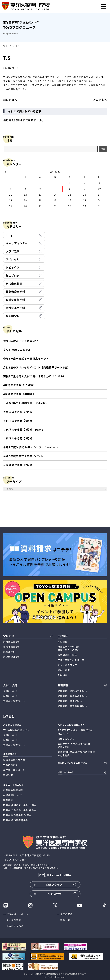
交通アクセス (54, 885)
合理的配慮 (66, 914)
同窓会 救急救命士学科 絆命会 (20, 810)
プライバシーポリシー (19, 914)
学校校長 (63, 642)
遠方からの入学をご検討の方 (73, 763)
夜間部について (66, 739)
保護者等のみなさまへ (15, 760)
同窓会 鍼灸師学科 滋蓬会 (17, 815)
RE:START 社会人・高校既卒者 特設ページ (75, 732)
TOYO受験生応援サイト (16, 730)
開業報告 (8, 800)
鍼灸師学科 (13, 316)
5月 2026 (55, 172)
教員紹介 (63, 675)
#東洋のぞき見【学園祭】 (19, 394)
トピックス (13, 267)
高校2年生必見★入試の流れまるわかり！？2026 (34, 376)
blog (9, 235)
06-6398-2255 (17, 860)
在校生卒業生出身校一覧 (71, 660)
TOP (9, 46)
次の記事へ (100, 100)
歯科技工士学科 (15, 308)
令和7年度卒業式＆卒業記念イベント (26, 358)
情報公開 (65, 920)
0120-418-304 (59, 875)
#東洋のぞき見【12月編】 (20, 385)
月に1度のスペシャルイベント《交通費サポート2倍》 (37, 367)
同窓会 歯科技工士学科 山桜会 (20, 805)
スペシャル (13, 259)
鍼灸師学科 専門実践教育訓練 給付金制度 (74, 745)
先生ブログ (13, 275)
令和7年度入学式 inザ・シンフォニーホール (31, 447)
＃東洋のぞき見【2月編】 (20, 465)
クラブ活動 (13, 251)
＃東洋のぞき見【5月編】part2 (23, 429)
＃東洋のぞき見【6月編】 (19, 421)
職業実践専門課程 (67, 655)
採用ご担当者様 (66, 772)
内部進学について (13, 795)
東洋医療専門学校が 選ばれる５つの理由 (69, 648)
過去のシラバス (15, 926)
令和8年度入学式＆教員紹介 (21, 341)
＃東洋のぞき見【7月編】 (19, 412)
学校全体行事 (14, 284)
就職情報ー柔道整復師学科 (72, 706)
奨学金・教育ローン (14, 701)
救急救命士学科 (15, 292)
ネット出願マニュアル (17, 350)
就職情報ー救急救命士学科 (72, 696)
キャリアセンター (17, 243)
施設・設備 (64, 670)
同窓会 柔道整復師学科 (16, 820)
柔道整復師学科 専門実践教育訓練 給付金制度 (76, 754)
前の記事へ (10, 100)
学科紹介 (9, 636)
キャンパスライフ (67, 665)
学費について (11, 696)
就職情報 (63, 685)
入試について (11, 691)
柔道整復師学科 (15, 300)
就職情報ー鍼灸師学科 (70, 701)
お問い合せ (55, 894)
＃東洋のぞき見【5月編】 (19, 438)
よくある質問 (14, 920)
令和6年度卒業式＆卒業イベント (23, 456)
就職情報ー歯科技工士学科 (72, 691)
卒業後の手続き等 (13, 790)
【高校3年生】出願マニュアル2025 (25, 403)
